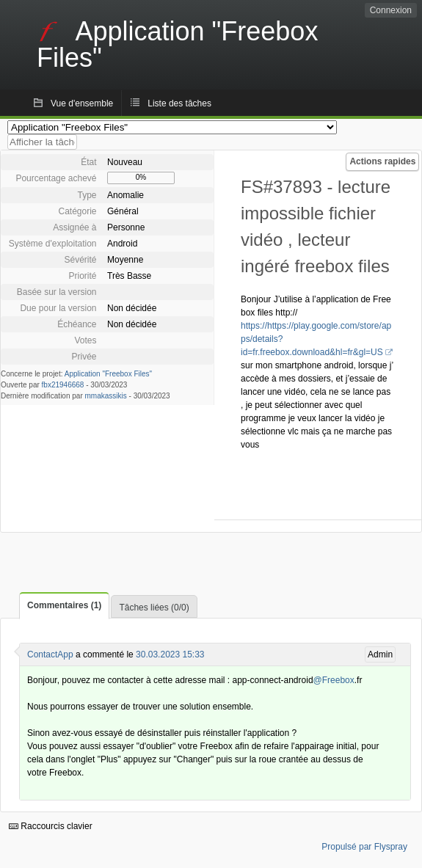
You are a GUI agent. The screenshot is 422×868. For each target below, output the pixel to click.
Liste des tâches (179, 103)
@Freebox (334, 680)
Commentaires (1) (64, 605)
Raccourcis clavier (51, 826)
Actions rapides (382, 161)
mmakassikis (106, 396)
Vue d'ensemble (82, 103)
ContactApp (50, 654)
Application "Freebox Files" (108, 374)
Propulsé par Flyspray (364, 847)
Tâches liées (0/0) (154, 608)
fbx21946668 (63, 385)
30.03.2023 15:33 (170, 654)
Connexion (391, 10)
